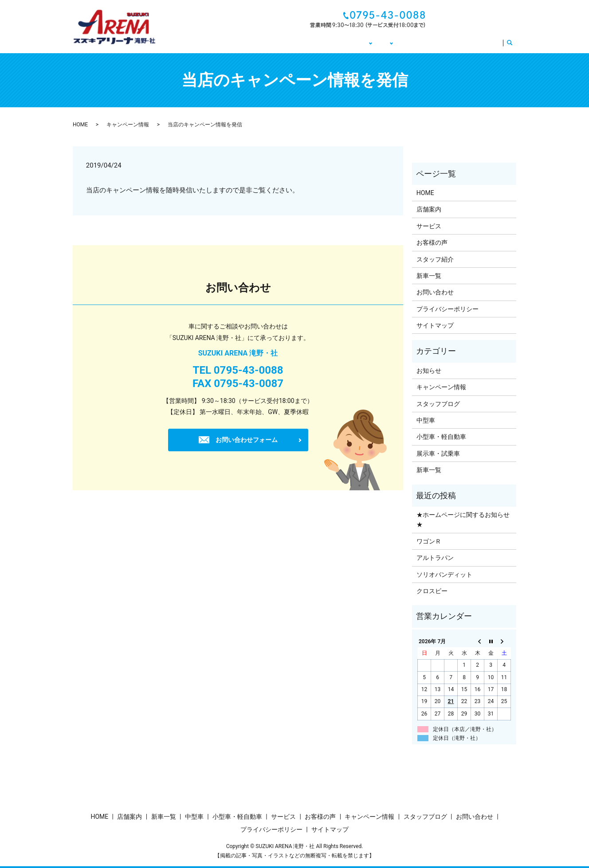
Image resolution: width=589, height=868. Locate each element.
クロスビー (432, 591)
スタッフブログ (438, 404)
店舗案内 (429, 209)
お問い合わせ (482, 20)
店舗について (298, 42)
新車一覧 (429, 276)
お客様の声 (444, 42)
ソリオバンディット (444, 575)
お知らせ (429, 371)
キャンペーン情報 (391, 42)
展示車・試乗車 (438, 454)
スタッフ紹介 (435, 259)
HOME (258, 42)
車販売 (342, 42)
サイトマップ (435, 325)
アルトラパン (435, 558)
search (513, 43)
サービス (484, 42)
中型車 (426, 420)
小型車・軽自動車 (441, 437)
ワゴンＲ (429, 541)
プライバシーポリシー (448, 309)
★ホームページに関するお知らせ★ (463, 520)
